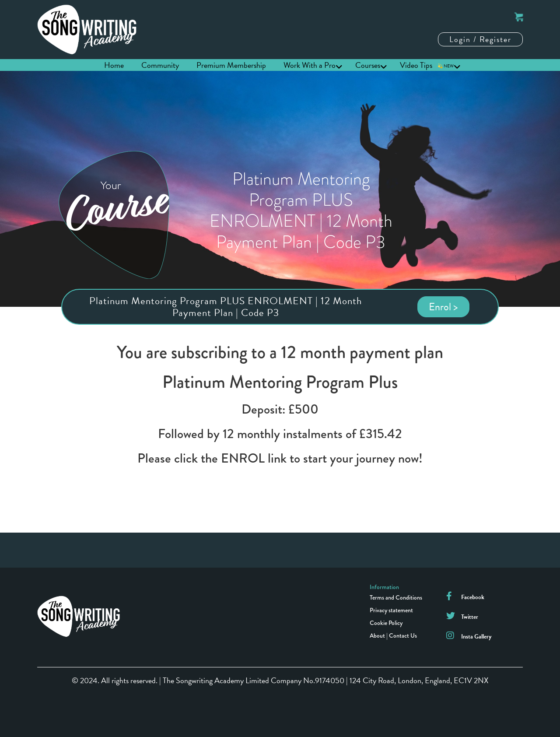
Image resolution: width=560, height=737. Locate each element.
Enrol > (443, 307)
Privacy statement (391, 610)
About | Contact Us (393, 635)
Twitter (470, 617)
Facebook (473, 597)
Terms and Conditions (396, 597)
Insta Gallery (476, 637)
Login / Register (480, 39)
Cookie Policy (386, 623)
